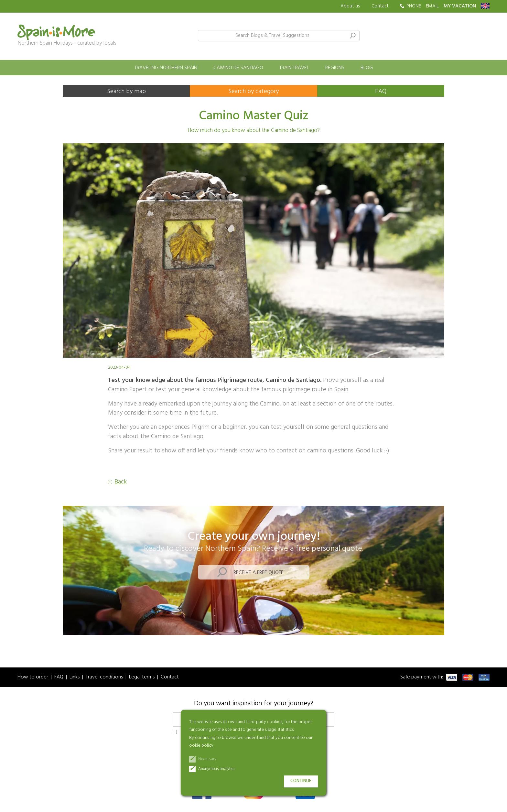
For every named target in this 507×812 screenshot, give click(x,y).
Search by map (126, 92)
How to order (33, 677)
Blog (367, 68)
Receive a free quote (259, 573)
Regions (335, 68)
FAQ (381, 92)
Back (121, 482)
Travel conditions (104, 677)
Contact (380, 6)
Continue (301, 781)
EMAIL (432, 6)
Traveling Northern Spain (166, 68)
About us (350, 6)
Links (75, 677)
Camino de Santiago (238, 68)
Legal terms (142, 677)
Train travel (294, 68)
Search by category (253, 92)
